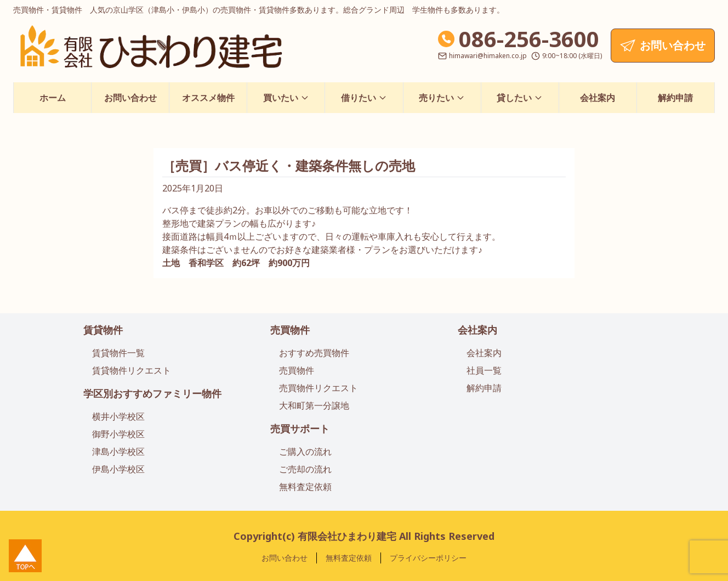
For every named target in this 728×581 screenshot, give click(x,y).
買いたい (286, 98)
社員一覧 (484, 370)
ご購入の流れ (305, 452)
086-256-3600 (529, 39)
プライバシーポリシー (428, 558)
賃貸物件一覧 (118, 353)
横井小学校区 (118, 416)
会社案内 (598, 98)
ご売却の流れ (305, 469)
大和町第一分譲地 (314, 405)
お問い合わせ (130, 98)
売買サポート (300, 428)
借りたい (364, 98)
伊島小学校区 (118, 469)
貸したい (520, 98)
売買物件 (290, 330)
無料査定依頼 (305, 487)
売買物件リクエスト (318, 388)
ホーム (53, 98)
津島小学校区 (118, 452)
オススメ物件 (208, 98)
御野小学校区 (118, 434)
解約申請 (675, 98)
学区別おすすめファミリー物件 (152, 393)
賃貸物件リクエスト (132, 370)
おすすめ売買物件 (314, 353)
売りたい (442, 98)
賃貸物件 (103, 330)
